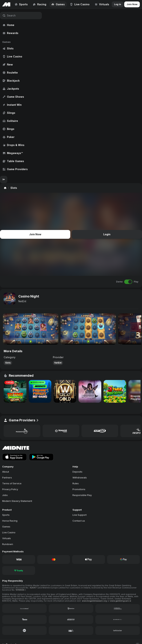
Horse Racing (10, 521)
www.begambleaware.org (95, 601)
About (6, 472)
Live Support (80, 515)
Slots (8, 363)
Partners (7, 478)
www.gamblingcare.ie (121, 601)
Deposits (77, 472)
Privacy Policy (10, 489)
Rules (76, 483)
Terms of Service (12, 483)
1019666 (20, 590)
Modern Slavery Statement (17, 501)
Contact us (79, 521)
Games (6, 527)
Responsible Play (82, 495)
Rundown (8, 544)
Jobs (5, 495)
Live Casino (9, 532)
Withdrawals (80, 478)
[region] (21, 92)
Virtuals (7, 538)
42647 (33, 588)
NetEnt (22, 301)
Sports (6, 515)
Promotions (79, 489)
